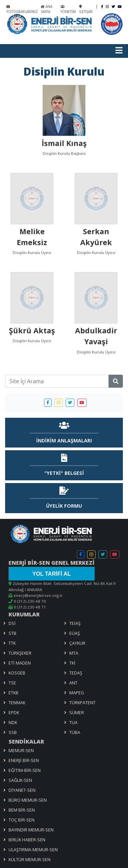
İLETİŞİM (86, 9)
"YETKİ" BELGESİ (64, 473)
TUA (73, 722)
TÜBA (75, 732)
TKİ (72, 663)
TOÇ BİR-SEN (22, 820)
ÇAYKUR (77, 643)
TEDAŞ (76, 673)
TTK (12, 643)
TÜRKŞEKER (20, 653)
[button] (48, 403)
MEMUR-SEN (21, 750)
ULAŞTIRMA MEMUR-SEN (33, 850)
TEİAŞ (75, 623)
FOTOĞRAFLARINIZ (22, 9)
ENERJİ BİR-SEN (24, 760)
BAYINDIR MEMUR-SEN (31, 830)
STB (12, 633)
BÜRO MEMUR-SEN (28, 800)
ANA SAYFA (46, 9)
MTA (74, 653)
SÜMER (77, 712)
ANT (73, 683)
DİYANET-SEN (22, 790)
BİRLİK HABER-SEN (27, 840)
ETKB (13, 693)
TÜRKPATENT (82, 703)
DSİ (12, 623)
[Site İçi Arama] (57, 381)
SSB (13, 732)
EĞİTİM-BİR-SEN (25, 770)
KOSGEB (17, 673)
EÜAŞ (75, 633)
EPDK (14, 712)
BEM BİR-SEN (22, 810)
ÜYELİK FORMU (64, 506)
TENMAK (17, 703)
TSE (12, 683)
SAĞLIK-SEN (20, 780)
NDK (13, 722)
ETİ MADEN (20, 663)
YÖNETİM (68, 9)
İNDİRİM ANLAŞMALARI (64, 440)
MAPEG (77, 693)
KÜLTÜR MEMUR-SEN (30, 859)
